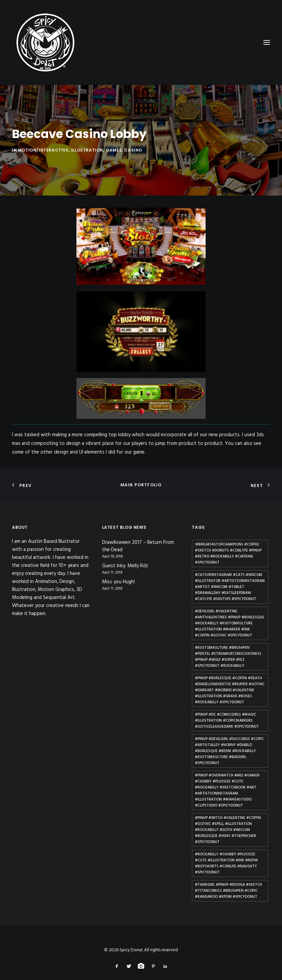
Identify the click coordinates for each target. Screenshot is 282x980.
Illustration (87, 169)
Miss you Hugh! (118, 571)
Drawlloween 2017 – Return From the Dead (138, 536)
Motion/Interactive (43, 169)
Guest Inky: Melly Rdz (125, 555)
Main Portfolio (141, 474)
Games (114, 169)
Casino (133, 169)
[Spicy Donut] (141, 42)
